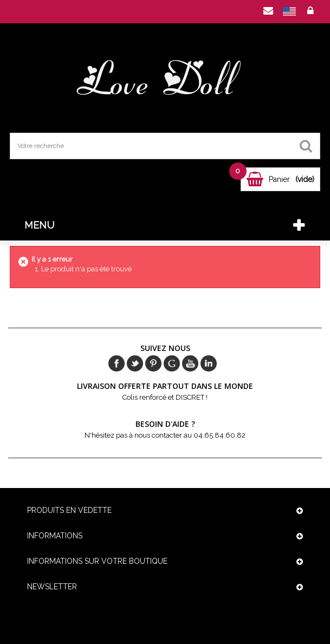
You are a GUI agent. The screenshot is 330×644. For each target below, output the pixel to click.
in (209, 363)
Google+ (172, 363)
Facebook (117, 363)
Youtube (190, 363)
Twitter (135, 363)
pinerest (153, 363)
